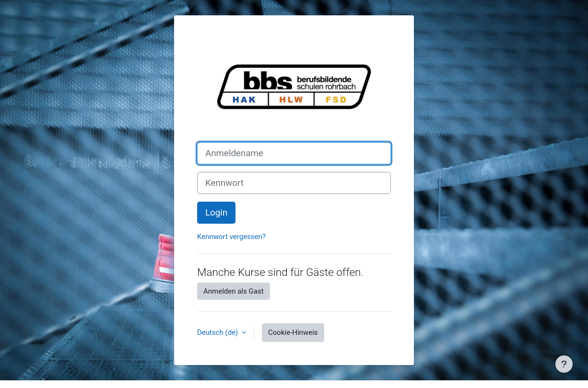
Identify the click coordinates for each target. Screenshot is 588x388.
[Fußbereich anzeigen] (564, 364)
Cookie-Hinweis (293, 332)
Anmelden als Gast (234, 291)
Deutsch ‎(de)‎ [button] (218, 332)
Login (216, 213)
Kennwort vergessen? (231, 237)
